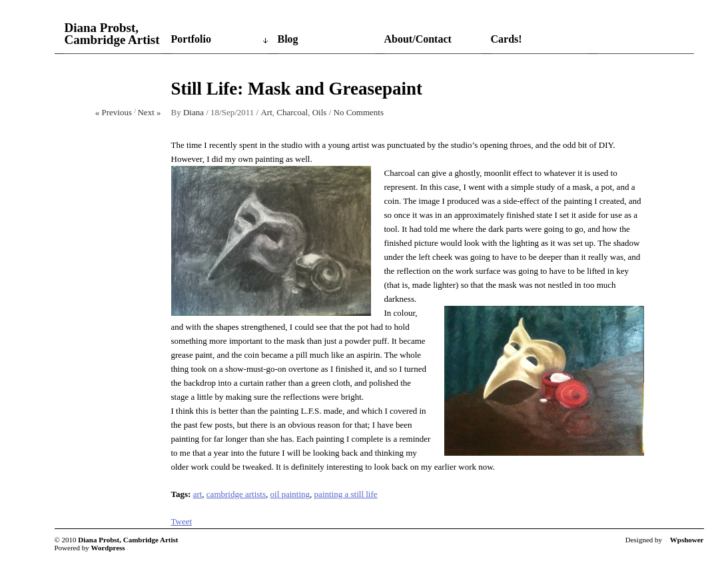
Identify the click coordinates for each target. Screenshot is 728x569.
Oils (320, 112)
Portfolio (191, 39)
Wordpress (108, 548)
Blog (288, 39)
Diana (193, 112)
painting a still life (346, 494)
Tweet (182, 521)
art (198, 494)
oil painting (290, 494)
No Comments (359, 112)
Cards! (507, 39)
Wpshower (687, 540)
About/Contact (418, 39)
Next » (149, 112)
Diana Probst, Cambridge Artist (112, 34)
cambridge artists (236, 494)
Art (266, 112)
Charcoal (292, 112)
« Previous (114, 112)
